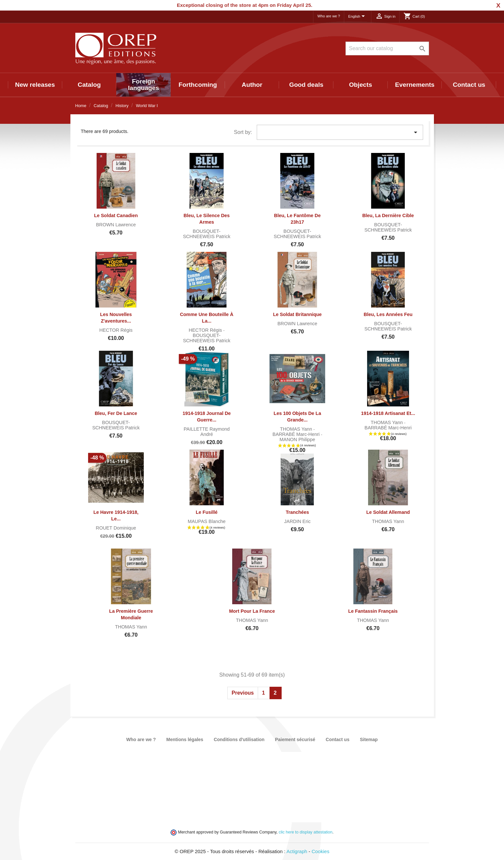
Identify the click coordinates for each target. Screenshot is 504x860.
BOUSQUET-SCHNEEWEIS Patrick (207, 234)
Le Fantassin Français (373, 611)
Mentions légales (185, 739)
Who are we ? (329, 16)
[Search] (387, 48)
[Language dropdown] (358, 17)
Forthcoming (198, 85)
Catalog (89, 85)
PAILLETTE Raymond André (207, 432)
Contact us (469, 85)
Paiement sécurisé (295, 739)
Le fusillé (207, 512)
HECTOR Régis (116, 330)
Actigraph (297, 851)
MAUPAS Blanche (207, 521)
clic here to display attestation (306, 832)
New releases (35, 85)
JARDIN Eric (298, 521)
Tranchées (297, 512)
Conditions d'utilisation (239, 739)
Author (252, 85)
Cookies (321, 851)
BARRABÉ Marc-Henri (297, 434)
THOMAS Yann (297, 429)
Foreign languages (144, 85)
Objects (361, 85)
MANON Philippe (298, 439)
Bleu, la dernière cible (388, 215)
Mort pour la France (252, 611)
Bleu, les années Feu (388, 314)
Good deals (306, 85)
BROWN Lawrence (116, 225)
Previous (243, 693)
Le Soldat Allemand (388, 512)
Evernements (415, 85)
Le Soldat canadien (116, 215)
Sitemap (369, 739)
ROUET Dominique (116, 528)
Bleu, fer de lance (116, 413)
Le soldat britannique (298, 314)
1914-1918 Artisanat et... (388, 413)
